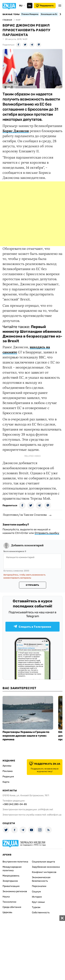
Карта (6, 782)
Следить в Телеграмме (32, 627)
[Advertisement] (32, 214)
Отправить (32, 585)
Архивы (7, 766)
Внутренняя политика (15, 862)
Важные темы (11, 14)
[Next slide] (60, 14)
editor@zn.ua (54, 815)
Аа (30, 6)
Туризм (36, 907)
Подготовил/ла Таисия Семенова (25, 515)
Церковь (7, 912)
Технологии (9, 902)
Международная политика (12, 869)
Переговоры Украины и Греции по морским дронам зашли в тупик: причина (26, 736)
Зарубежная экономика (46, 867)
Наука (6, 897)
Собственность (41, 913)
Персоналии (39, 886)
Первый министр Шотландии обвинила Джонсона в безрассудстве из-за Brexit (32, 334)
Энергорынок (10, 881)
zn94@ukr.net (45, 809)
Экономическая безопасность (41, 879)
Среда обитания (12, 907)
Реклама (8, 771)
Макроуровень (11, 876)
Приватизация (11, 886)
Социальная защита (43, 862)
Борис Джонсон (16, 131)
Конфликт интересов (44, 872)
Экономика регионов (15, 891)
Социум (36, 892)
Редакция (8, 777)
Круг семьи (38, 902)
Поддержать (45, 6)
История (37, 897)
